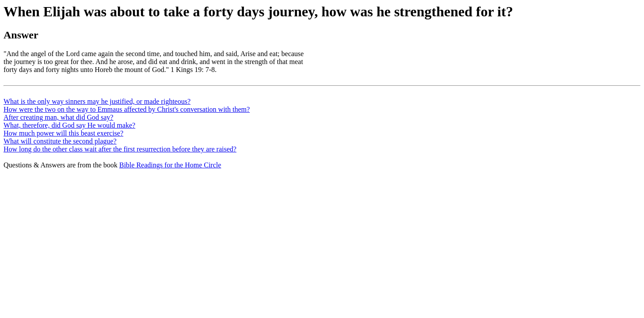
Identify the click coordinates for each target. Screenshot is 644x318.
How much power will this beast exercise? (63, 133)
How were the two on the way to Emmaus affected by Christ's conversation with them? (127, 109)
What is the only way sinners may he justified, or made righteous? (97, 101)
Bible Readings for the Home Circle (170, 165)
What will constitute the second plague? (60, 141)
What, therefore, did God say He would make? (69, 125)
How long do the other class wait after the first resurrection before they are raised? (120, 149)
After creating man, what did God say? (58, 117)
